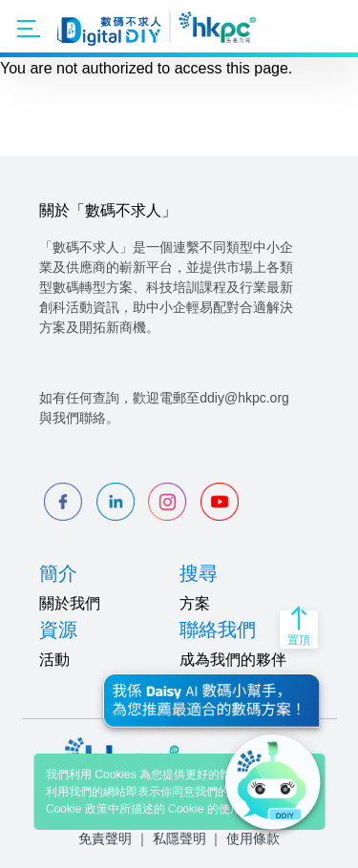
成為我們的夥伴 (233, 660)
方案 (195, 603)
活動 (54, 660)
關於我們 (70, 603)
